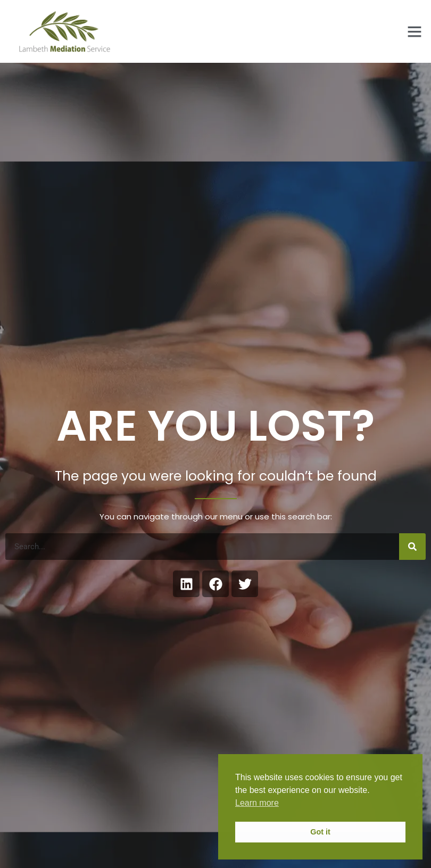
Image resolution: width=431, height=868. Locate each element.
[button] (415, 31)
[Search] (412, 547)
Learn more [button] (257, 803)
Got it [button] (320, 832)
